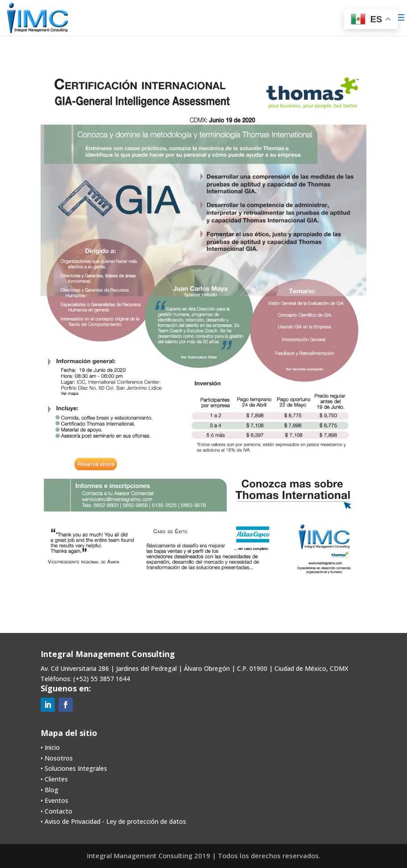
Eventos (56, 800)
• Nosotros (57, 758)
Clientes (56, 779)
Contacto (58, 811)
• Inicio (50, 747)
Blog (52, 790)
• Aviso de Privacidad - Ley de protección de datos (113, 821)
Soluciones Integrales (76, 768)
